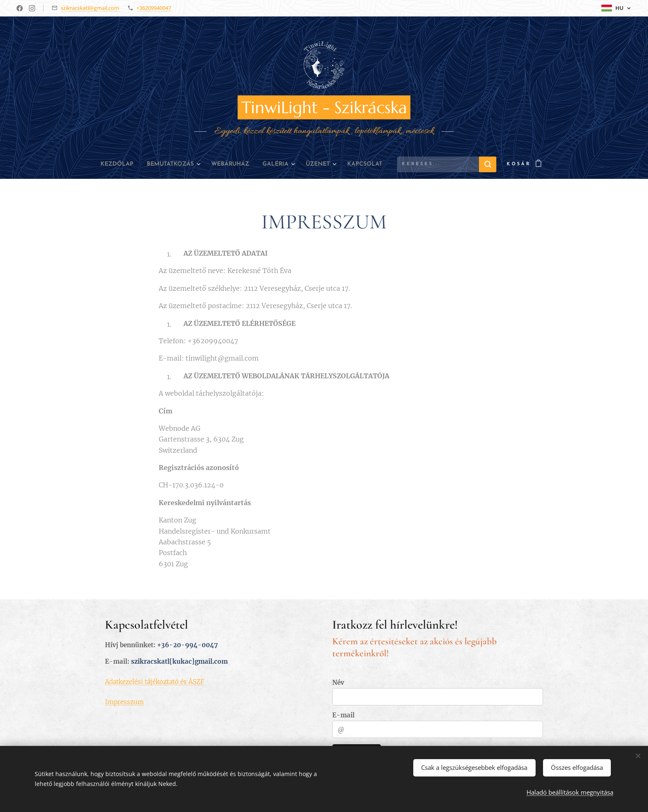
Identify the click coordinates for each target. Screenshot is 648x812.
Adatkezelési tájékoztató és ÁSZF (155, 681)
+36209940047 (154, 8)
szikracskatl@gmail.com (90, 8)
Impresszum (124, 702)
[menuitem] (103, 164)
